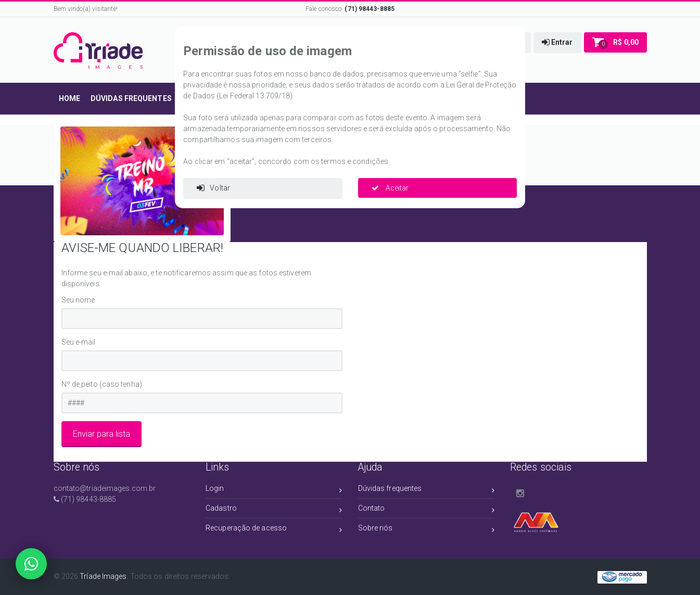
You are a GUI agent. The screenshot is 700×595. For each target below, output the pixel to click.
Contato (427, 510)
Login (274, 490)
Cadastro (274, 510)
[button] (557, 43)
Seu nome (78, 300)
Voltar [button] (213, 188)
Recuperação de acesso (274, 530)
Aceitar (390, 188)
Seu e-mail (79, 342)
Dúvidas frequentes (427, 490)
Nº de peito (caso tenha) (102, 384)
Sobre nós (427, 530)
